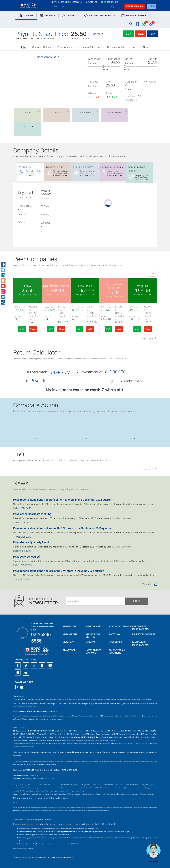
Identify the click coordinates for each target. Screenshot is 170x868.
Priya (28, 286)
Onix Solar (85, 286)
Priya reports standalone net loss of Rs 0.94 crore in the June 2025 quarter (58, 571)
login (152, 6)
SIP (153, 34)
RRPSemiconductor (56, 286)
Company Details (41, 47)
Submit (137, 601)
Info (23, 47)
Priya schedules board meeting (32, 514)
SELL (33, 329)
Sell (141, 34)
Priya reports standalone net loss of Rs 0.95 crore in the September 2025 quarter (62, 528)
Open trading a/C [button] (134, 6)
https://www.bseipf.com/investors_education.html (29, 814)
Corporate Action (116, 47)
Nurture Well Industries (114, 286)
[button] (98, 34)
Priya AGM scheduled (26, 557)
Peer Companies (66, 47)
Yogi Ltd (142, 286)
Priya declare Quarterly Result (31, 542)
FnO (134, 47)
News (146, 47)
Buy (129, 34)
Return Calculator (91, 47)
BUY (22, 329)
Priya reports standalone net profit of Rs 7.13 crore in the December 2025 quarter (62, 500)
